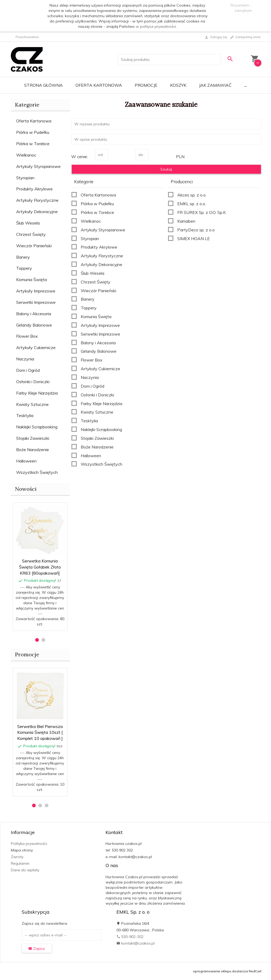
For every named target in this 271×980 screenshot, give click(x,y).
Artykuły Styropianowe (38, 166)
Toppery (24, 268)
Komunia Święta (31, 280)
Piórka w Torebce (33, 144)
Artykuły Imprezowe (36, 291)
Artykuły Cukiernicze (36, 347)
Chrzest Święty (31, 234)
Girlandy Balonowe (34, 325)
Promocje (146, 85)
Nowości (26, 489)
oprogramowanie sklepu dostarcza (220, 971)
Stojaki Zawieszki (33, 438)
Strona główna (43, 85)
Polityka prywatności (29, 844)
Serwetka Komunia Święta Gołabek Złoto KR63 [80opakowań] (40, 567)
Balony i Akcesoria (34, 314)
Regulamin (20, 863)
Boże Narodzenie (33, 450)
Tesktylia (25, 415)
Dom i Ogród (28, 370)
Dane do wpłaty (25, 870)
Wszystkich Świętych (37, 472)
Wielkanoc (26, 155)
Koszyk (178, 85)
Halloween (26, 461)
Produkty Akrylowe (34, 189)
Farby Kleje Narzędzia (37, 393)
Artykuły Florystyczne (37, 200)
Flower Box (27, 336)
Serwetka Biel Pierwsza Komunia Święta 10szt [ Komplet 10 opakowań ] (40, 732)
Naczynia (25, 359)
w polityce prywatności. (156, 26)
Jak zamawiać (215, 85)
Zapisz (37, 949)
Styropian (25, 178)
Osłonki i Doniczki (33, 382)
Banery (23, 257)
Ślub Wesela (28, 223)
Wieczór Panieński (34, 246)
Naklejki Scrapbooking (37, 427)
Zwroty (17, 857)
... (245, 85)
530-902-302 (130, 937)
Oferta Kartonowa (99, 85)
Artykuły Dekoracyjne (37, 212)
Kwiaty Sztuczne (32, 404)
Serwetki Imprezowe (36, 302)
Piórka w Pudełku (33, 132)
